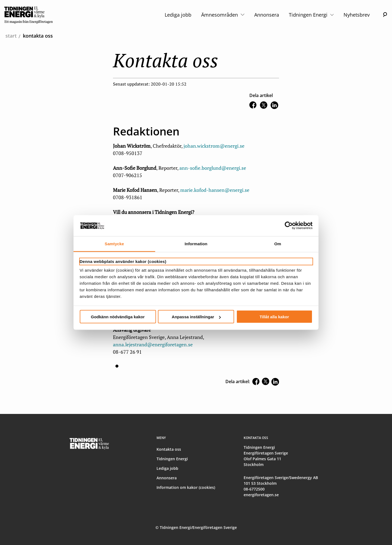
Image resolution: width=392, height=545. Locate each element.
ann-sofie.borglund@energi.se (213, 168)
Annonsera (267, 15)
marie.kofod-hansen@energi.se (215, 190)
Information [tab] (196, 243)
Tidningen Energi (311, 15)
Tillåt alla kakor (274, 317)
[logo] (29, 15)
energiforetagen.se (261, 495)
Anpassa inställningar (196, 317)
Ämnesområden (223, 15)
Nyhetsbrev (357, 15)
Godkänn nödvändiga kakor (118, 317)
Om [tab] (278, 243)
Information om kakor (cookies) (186, 487)
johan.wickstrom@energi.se (214, 146)
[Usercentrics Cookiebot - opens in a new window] (289, 226)
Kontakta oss (169, 449)
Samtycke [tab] (114, 243)
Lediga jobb (178, 15)
